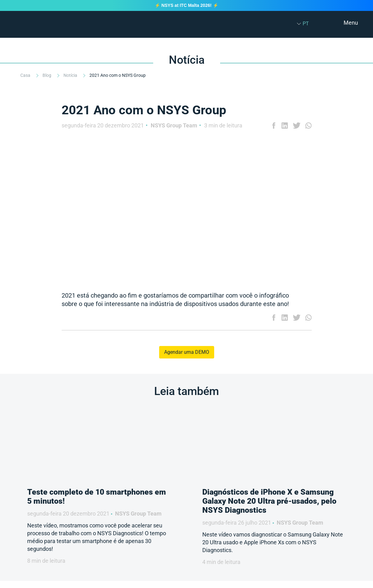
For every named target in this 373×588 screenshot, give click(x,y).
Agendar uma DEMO (187, 352)
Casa (26, 75)
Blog (47, 75)
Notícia (71, 75)
